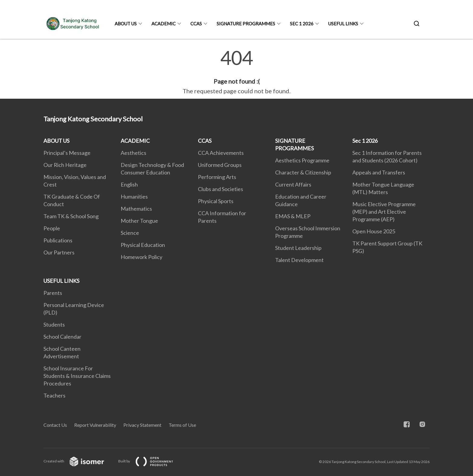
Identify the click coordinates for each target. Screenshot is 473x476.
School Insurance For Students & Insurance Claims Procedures (77, 376)
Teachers (54, 395)
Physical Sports (216, 201)
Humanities (134, 196)
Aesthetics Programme (302, 160)
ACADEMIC (163, 24)
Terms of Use (182, 425)
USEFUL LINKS (343, 24)
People (52, 228)
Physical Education (143, 245)
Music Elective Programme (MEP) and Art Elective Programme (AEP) (384, 212)
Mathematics (136, 209)
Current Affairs (293, 184)
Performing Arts (217, 177)
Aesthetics (133, 153)
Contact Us (55, 425)
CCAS (196, 24)
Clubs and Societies (221, 189)
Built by (151, 461)
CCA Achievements (221, 153)
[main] (237, 72)
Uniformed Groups (220, 165)
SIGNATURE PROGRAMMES (246, 24)
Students (54, 324)
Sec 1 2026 (302, 24)
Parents (53, 293)
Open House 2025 (374, 231)
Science (130, 233)
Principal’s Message (67, 153)
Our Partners (59, 252)
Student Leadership (298, 248)
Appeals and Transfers (379, 172)
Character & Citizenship (303, 172)
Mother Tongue (139, 221)
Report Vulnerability (95, 425)
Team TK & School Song (71, 216)
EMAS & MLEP (293, 216)
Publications (58, 240)
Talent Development (299, 260)
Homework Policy (141, 257)
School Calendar (62, 337)
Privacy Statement (142, 425)
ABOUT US (126, 24)
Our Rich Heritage (65, 165)
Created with (79, 461)
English (129, 184)
